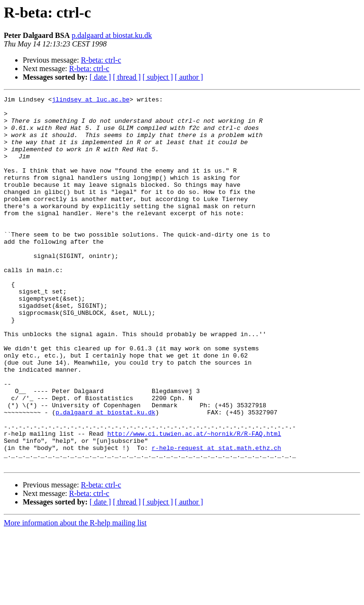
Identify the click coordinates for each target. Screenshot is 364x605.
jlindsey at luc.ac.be (91, 101)
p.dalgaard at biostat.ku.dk (112, 35)
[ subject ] (158, 77)
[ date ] (100, 77)
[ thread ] (127, 77)
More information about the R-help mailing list (75, 597)
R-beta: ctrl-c (101, 60)
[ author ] (189, 77)
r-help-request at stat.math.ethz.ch (216, 519)
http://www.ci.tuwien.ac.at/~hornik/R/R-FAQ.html (194, 502)
